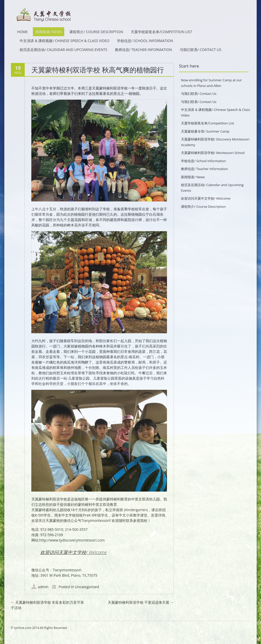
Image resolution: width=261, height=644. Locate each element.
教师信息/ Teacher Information (143, 50)
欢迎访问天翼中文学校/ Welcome (74, 552)
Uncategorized (87, 587)
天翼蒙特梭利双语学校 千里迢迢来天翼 (141, 602)
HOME (22, 32)
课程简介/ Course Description (96, 32)
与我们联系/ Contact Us (201, 50)
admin (43, 587)
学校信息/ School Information (145, 41)
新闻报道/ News (49, 32)
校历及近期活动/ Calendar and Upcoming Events (63, 50)
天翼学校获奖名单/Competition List (161, 32)
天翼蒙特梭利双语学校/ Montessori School (213, 153)
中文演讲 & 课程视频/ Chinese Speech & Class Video (64, 41)
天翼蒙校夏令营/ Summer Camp (205, 131)
